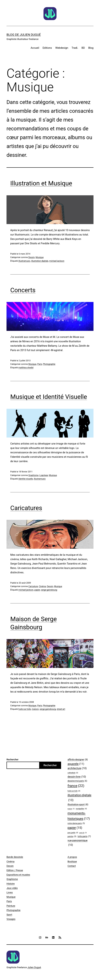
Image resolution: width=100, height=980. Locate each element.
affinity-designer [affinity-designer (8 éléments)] (78, 760)
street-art (61, 709)
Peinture (11, 906)
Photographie (49, 364)
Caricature (33, 586)
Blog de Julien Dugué (24, 35)
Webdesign (62, 48)
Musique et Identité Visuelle (49, 397)
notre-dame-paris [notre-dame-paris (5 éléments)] (76, 824)
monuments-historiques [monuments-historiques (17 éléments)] (79, 816)
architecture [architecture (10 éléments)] (77, 768)
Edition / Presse (15, 870)
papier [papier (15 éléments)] (75, 828)
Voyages (11, 919)
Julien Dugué (34, 967)
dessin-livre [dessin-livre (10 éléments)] (77, 777)
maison (35, 709)
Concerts (23, 290)
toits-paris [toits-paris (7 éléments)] (84, 836)
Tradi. (75, 48)
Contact (72, 866)
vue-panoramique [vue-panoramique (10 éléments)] (78, 843)
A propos (72, 857)
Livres (10, 892)
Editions (47, 48)
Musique (40, 257)
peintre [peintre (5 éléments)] (72, 837)
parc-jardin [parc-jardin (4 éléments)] (73, 833)
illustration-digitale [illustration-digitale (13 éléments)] (79, 798)
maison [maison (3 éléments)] (71, 809)
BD (83, 48)
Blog (91, 48)
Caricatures (26, 508)
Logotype (44, 475)
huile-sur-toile (25, 709)
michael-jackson (57, 261)
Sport (9, 915)
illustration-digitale (40, 261)
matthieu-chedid (26, 368)
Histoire (11, 884)
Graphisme (33, 475)
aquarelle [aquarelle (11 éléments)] (76, 764)
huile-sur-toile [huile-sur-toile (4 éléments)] (74, 791)
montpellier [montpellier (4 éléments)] (81, 809)
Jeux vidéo (12, 888)
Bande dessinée (15, 857)
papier (37, 590)
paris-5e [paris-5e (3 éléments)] (83, 833)
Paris (40, 364)
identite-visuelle (26, 479)
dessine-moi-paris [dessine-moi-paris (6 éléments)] (77, 781)
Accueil (35, 48)
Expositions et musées (18, 875)
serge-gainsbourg (49, 590)
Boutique (72, 861)
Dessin (32, 257)
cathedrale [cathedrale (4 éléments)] (73, 773)
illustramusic (24, 261)
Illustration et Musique (41, 183)
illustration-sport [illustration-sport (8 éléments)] (78, 805)
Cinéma (42, 586)
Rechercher (12, 759)
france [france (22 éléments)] (76, 786)
